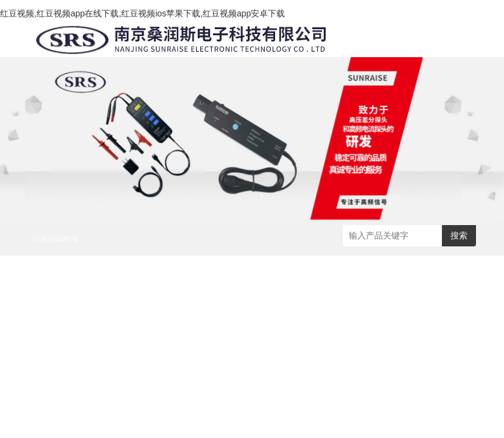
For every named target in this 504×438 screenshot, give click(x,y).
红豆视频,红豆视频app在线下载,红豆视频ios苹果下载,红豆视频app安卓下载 (142, 13)
